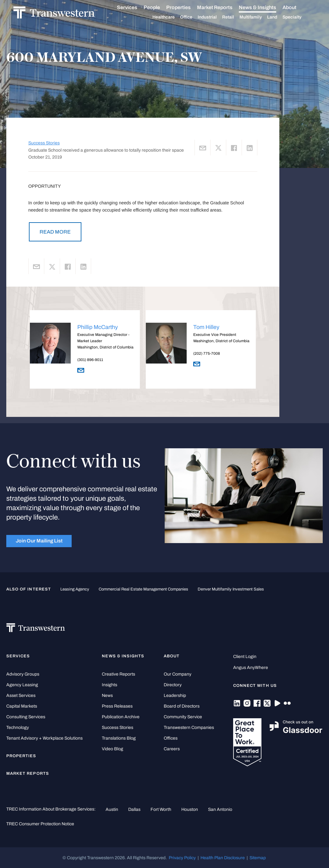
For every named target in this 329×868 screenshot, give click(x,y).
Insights (110, 685)
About (296, 8)
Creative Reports (118, 674)
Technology (18, 728)
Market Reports (222, 7)
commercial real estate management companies (143, 589)
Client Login (245, 657)
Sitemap (258, 858)
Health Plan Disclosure (223, 858)
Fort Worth (161, 809)
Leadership (175, 695)
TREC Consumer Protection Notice (40, 824)
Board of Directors (182, 706)
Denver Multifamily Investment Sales (231, 589)
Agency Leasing (22, 685)
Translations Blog (119, 738)
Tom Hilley (206, 327)
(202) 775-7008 (207, 353)
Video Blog (112, 749)
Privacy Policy (182, 858)
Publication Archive (121, 717)
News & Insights (264, 8)
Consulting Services (26, 717)
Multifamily (258, 17)
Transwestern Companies (189, 728)
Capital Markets (22, 706)
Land (279, 17)
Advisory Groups (23, 674)
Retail (235, 17)
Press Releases (117, 706)
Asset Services (21, 695)
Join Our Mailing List (39, 541)
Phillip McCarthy (98, 327)
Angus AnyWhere (251, 668)
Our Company (178, 674)
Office (193, 17)
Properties (185, 7)
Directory (173, 685)
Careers (172, 749)
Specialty (299, 17)
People (159, 7)
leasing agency (75, 589)
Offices (171, 738)
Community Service (183, 717)
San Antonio (220, 809)
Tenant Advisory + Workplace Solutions (44, 738)
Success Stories (44, 143)
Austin (112, 809)
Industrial (214, 17)
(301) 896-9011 (90, 360)
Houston (190, 809)
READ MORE (55, 232)
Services (134, 8)
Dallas (134, 809)
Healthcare (170, 17)
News (107, 695)
